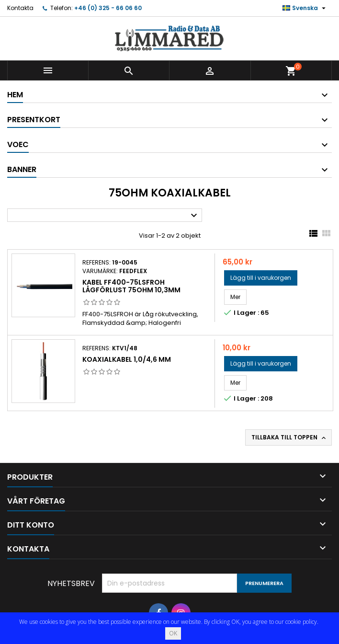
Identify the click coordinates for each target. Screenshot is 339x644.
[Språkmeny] (305, 8)
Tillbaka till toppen (289, 437)
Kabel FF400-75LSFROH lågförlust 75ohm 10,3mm (131, 286)
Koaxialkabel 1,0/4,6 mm (127, 359)
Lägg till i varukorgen (261, 278)
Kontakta (20, 8)
